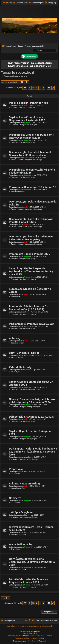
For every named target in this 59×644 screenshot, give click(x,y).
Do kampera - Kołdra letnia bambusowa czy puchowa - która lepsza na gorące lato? (33, 452)
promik (27, 457)
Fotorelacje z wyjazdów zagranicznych (25, 389)
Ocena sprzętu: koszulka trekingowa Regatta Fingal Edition (31, 221)
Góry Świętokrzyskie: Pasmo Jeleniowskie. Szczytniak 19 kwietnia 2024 (32, 562)
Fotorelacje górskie (18, 535)
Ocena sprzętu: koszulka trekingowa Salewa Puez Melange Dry (31, 238)
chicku (27, 312)
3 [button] (36, 88)
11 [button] (49, 88)
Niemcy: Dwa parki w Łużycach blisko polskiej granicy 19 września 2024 (32, 401)
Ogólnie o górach (17, 343)
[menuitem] (9, 3)
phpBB (25, 635)
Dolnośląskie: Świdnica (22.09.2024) (32, 417)
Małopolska (15, 297)
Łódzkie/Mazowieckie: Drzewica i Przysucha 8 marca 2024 (29, 581)
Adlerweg (15, 338)
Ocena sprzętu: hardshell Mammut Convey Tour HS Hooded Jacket (30, 154)
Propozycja (16, 469)
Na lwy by (15, 498)
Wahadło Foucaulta (21, 544)
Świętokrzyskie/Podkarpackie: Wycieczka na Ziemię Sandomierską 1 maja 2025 (32, 271)
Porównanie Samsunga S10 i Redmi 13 (33, 187)
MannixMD (36, 631)
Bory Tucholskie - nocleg (24, 353)
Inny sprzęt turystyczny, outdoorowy (24, 459)
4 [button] (40, 88)
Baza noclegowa (17, 357)
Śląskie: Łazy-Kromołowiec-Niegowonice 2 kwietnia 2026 (27, 119)
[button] (25, 88)
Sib (25, 515)
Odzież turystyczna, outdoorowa (23, 107)
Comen (27, 123)
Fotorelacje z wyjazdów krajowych (24, 125)
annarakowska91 (31, 355)
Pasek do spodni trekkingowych (28, 103)
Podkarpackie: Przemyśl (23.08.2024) (32, 324)
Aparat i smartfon (18, 192)
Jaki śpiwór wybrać (21, 513)
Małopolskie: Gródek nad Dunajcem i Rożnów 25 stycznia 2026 (31, 136)
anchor (27, 533)
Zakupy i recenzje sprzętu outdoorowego (26, 160)
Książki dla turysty (20, 367)
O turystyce (15, 372)
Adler (26, 105)
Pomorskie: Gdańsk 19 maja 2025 (29, 254)
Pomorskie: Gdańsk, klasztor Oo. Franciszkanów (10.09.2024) (29, 308)
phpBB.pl (41, 638)
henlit (26, 472)
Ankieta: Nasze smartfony (25, 484)
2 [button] (33, 88)
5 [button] (43, 88)
